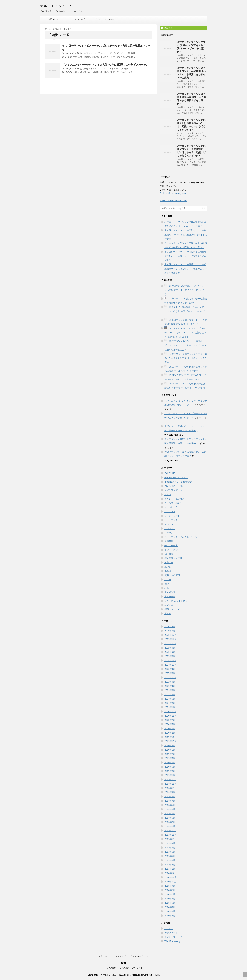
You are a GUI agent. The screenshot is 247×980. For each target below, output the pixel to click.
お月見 (168, 494)
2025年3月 (170, 652)
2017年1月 (170, 869)
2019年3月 (170, 767)
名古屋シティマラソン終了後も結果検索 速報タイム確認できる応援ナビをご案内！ (192, 99)
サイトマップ (79, 19)
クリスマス (170, 511)
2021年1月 (170, 707)
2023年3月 (170, 669)
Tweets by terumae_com (173, 200)
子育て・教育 (171, 550)
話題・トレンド (172, 609)
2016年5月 (170, 903)
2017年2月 (170, 865)
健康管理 (169, 541)
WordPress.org (172, 941)
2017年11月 (170, 835)
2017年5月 (170, 856)
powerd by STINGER (150, 975)
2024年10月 (170, 665)
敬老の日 (169, 563)
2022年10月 (170, 677)
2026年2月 (170, 631)
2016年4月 (170, 907)
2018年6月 (170, 805)
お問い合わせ (54, 19)
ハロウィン (170, 529)
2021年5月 (170, 694)
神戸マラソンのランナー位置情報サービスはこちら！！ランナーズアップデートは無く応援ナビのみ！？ (186, 345)
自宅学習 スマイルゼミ (176, 601)
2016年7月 (170, 894)
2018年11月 (170, 784)
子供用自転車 (171, 546)
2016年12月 (170, 873)
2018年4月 (170, 814)
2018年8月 (170, 797)
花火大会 (169, 605)
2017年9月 (170, 843)
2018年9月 (170, 792)
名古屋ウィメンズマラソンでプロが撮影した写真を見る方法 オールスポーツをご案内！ (186, 358)
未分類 (168, 567)
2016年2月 (170, 916)
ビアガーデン (119, 53)
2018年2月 (170, 822)
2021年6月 (170, 690)
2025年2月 (170, 656)
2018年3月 (170, 818)
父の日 (168, 580)
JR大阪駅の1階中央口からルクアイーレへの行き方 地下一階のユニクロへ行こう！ (185, 290)
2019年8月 (170, 750)
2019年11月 (170, 737)
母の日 (168, 571)
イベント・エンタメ (174, 499)
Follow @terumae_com (173, 193)
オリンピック (171, 507)
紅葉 (167, 588)
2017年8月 (170, 848)
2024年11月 (170, 660)
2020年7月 (170, 720)
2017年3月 (170, 860)
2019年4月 (170, 763)
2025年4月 (170, 648)
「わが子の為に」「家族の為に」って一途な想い (123, 968)
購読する (167, 28)
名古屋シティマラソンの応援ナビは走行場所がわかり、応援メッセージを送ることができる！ (191, 125)
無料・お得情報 (172, 575)
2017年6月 (170, 852)
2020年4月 (170, 729)
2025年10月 (170, 643)
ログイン (169, 929)
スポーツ (169, 524)
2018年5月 (170, 809)
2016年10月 (170, 882)
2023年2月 (170, 673)
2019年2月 (170, 771)
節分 (167, 584)
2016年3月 (170, 911)
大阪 (128, 53)
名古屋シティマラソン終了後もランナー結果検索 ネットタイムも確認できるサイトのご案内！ (192, 73)
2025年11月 (170, 639)
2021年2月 (170, 703)
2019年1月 (170, 775)
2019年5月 (170, 758)
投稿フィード (171, 933)
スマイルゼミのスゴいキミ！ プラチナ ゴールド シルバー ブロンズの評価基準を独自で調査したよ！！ (185, 333)
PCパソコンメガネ (174, 486)
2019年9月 (170, 746)
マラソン (169, 533)
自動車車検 (170, 597)
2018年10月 (170, 788)
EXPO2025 (170, 473)
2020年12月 (170, 711)
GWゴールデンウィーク (176, 477)
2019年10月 (170, 741)
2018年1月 (170, 826)
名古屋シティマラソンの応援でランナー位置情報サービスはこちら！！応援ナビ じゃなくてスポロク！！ (191, 151)
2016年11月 (170, 877)
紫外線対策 (170, 592)
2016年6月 (170, 899)
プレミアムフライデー (107, 69)
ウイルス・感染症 (173, 503)
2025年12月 (170, 635)
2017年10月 (170, 839)
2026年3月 (170, 626)
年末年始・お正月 (173, 558)
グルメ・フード (105, 53)
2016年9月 (170, 886)
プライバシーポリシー (104, 19)
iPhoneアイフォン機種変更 (178, 482)
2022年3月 (170, 686)
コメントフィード (173, 937)
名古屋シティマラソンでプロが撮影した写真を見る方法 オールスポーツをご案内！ (191, 47)
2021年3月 (170, 699)
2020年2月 (170, 733)
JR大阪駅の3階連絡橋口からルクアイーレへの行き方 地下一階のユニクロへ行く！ (185, 311)
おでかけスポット (88, 53)
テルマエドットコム (56, 6)
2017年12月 (170, 831)
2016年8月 (170, 890)
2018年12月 (170, 780)
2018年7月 (170, 801)
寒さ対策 (169, 554)
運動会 (168, 614)
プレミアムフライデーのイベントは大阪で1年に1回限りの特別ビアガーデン (105, 65)
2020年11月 (170, 716)
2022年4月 (170, 682)
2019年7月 (170, 754)
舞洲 (133, 53)
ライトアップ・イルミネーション (181, 537)
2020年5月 (170, 724)
